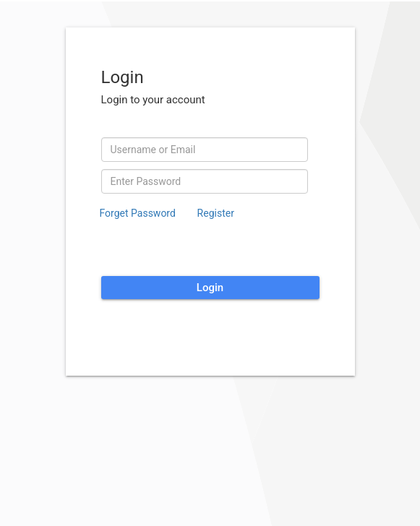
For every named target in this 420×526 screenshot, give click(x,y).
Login (210, 288)
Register (216, 213)
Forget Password (138, 213)
